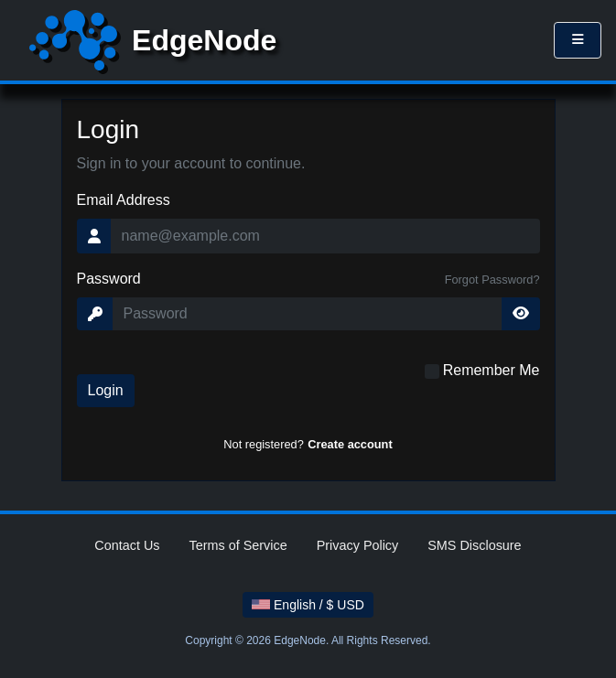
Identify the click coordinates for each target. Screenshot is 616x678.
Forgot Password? (492, 280)
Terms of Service (238, 545)
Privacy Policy (358, 545)
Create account (350, 444)
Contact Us (127, 545)
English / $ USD (308, 605)
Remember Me (492, 371)
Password (109, 279)
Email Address (124, 200)
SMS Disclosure (474, 545)
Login (106, 390)
